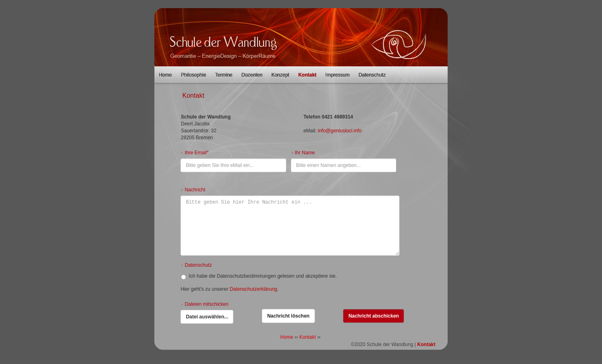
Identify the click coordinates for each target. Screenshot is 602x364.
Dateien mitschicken (206, 304)
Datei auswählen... (207, 315)
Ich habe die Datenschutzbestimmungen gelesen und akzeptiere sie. (259, 276)
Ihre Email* (197, 153)
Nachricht (195, 190)
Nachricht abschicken (374, 316)
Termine (224, 75)
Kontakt (307, 75)
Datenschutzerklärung (254, 289)
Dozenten (252, 75)
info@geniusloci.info (340, 131)
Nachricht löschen (288, 316)
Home (165, 75)
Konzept (280, 75)
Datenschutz (372, 75)
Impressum (337, 75)
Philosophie (193, 75)
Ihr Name (305, 153)
